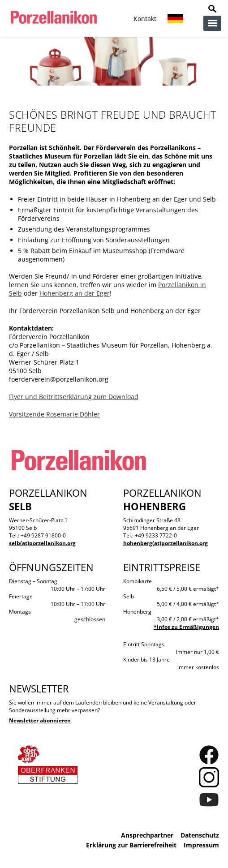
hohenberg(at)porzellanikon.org (166, 543)
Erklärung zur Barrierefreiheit (131, 845)
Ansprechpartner (147, 835)
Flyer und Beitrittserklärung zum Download (74, 397)
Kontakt (145, 19)
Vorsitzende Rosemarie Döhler (54, 414)
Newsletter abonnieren (40, 720)
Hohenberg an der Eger (75, 293)
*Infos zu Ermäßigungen (186, 627)
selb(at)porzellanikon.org (42, 543)
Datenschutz (200, 835)
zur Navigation (212, 23)
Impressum (201, 845)
